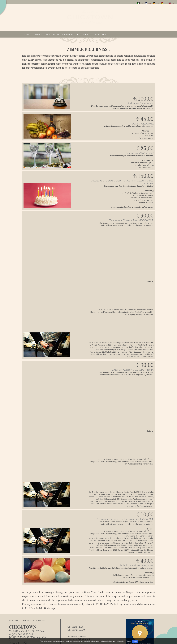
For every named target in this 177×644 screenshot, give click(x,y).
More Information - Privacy (122, 641)
